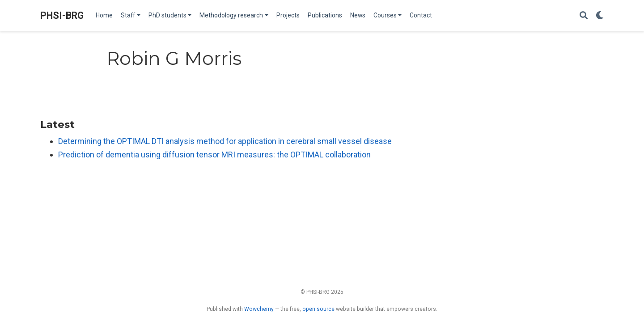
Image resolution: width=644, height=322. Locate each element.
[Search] (584, 16)
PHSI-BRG (62, 15)
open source (318, 309)
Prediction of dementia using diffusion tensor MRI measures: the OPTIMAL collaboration (214, 155)
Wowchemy (259, 309)
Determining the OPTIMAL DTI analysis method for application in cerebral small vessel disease (225, 141)
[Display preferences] (600, 16)
